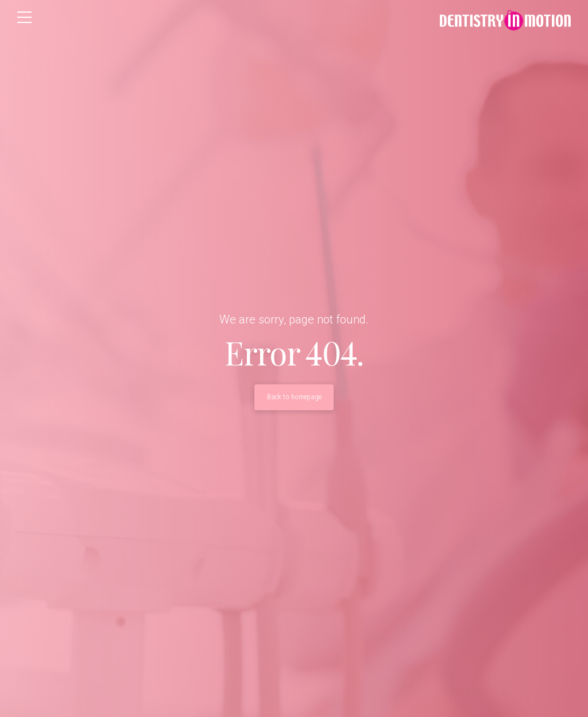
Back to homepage (294, 397)
